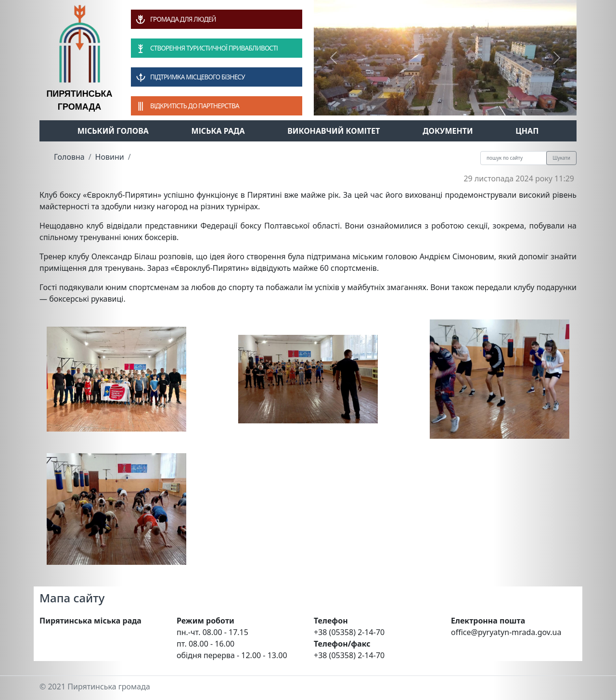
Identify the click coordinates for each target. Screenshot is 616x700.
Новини (110, 157)
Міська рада (218, 131)
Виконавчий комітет (334, 131)
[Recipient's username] (513, 158)
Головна (69, 157)
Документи (448, 131)
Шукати (561, 158)
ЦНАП (527, 131)
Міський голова (113, 131)
